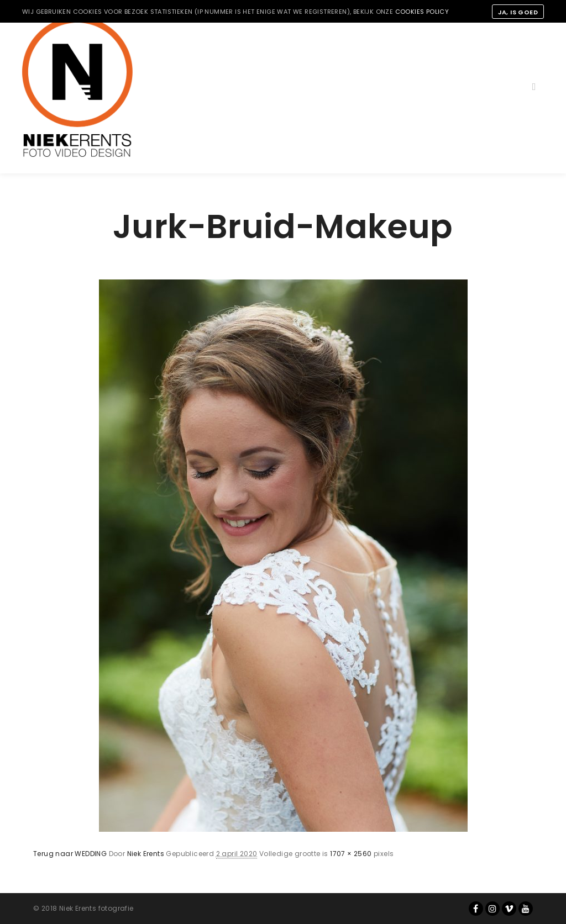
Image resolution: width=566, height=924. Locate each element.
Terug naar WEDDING (70, 854)
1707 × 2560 (351, 854)
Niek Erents (146, 854)
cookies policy (422, 12)
